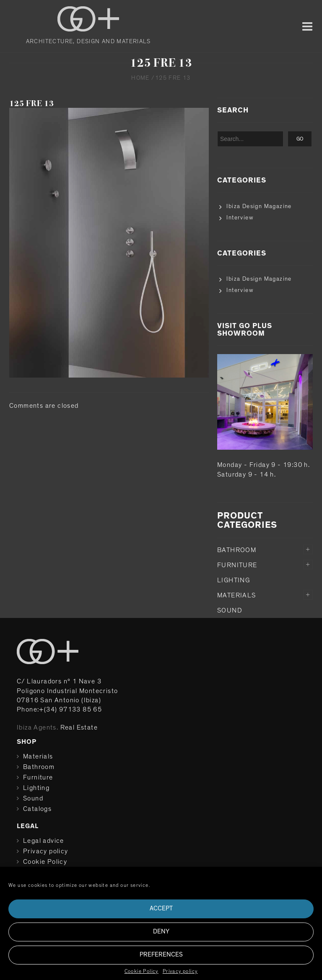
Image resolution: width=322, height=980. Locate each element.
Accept (161, 908)
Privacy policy (180, 971)
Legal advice (44, 841)
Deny (161, 932)
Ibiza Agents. (38, 727)
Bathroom (237, 550)
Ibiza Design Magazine (259, 206)
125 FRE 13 (32, 103)
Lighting (234, 580)
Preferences (161, 955)
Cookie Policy (142, 971)
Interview (240, 218)
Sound (230, 610)
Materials (237, 595)
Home (140, 78)
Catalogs (37, 809)
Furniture (237, 565)
